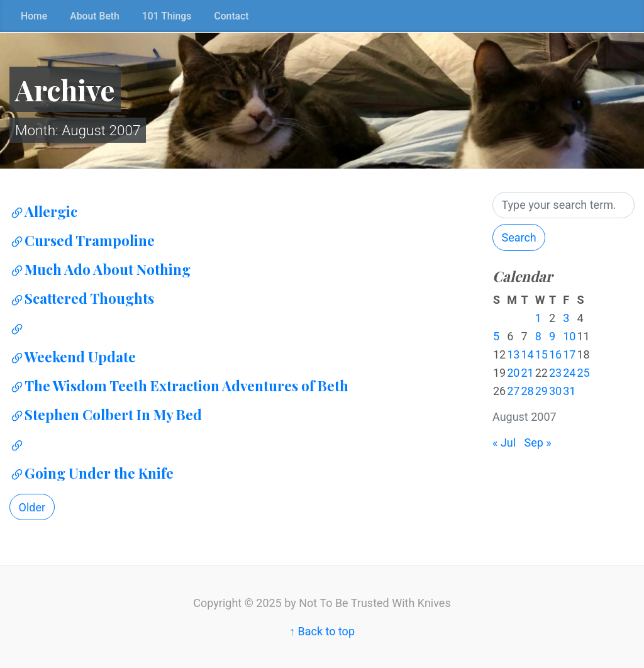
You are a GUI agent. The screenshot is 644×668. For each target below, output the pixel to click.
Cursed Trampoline (82, 240)
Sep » (538, 443)
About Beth (95, 16)
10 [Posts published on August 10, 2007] (569, 336)
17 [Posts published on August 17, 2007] (569, 354)
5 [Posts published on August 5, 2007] (496, 336)
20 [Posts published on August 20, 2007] (513, 373)
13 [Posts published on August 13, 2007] (513, 354)
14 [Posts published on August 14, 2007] (527, 354)
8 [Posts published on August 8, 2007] (538, 336)
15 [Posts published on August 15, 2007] (541, 354)
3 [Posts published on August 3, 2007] (566, 318)
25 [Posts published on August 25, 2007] (583, 373)
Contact (231, 16)
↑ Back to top (322, 631)
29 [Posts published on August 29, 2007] (541, 391)
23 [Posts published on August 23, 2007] (555, 373)
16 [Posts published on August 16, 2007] (555, 354)
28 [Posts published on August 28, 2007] (527, 391)
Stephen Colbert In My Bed (106, 415)
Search (519, 237)
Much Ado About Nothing (100, 269)
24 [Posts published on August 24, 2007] (569, 373)
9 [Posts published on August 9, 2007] (552, 336)
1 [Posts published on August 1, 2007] (538, 318)
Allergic (43, 211)
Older (32, 507)
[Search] (563, 205)
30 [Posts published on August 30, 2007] (555, 391)
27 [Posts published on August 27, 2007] (513, 391)
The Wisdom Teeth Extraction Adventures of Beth (179, 386)
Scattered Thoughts (82, 298)
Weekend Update (73, 357)
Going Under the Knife (92, 473)
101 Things (167, 16)
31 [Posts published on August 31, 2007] (569, 391)
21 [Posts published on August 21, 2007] (527, 373)
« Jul (504, 443)
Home (34, 16)
